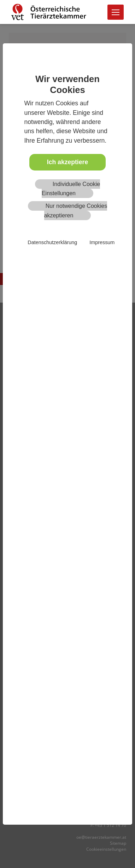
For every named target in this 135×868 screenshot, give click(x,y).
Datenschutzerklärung (52, 242)
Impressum (102, 242)
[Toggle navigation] (116, 12)
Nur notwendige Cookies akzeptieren (76, 210)
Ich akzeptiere (67, 162)
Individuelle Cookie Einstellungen (71, 189)
